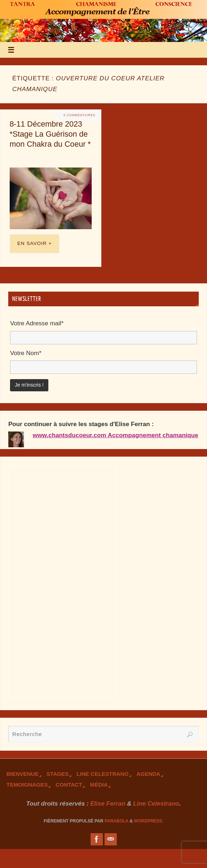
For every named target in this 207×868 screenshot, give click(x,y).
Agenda (148, 774)
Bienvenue (23, 774)
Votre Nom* (26, 353)
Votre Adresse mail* (37, 323)
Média (99, 785)
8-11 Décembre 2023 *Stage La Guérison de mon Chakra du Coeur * (50, 134)
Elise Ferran (108, 804)
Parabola (117, 821)
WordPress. (149, 821)
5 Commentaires (80, 115)
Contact (69, 785)
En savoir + (34, 243)
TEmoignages (27, 785)
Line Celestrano (103, 774)
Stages (58, 774)
